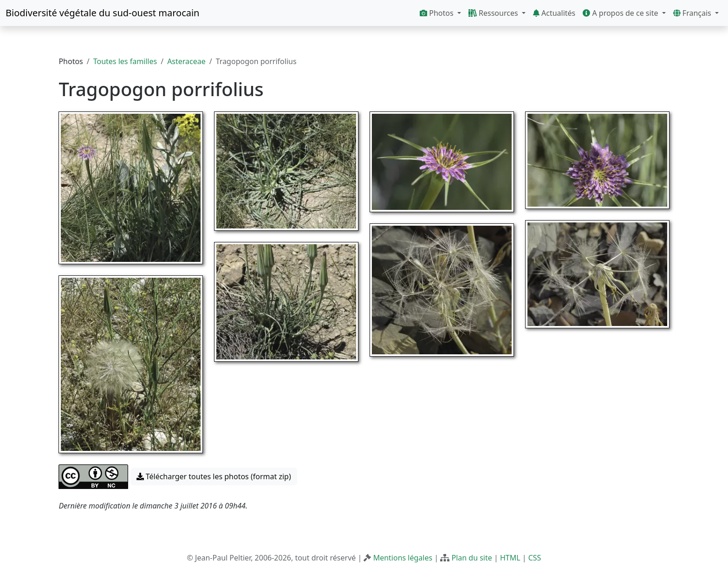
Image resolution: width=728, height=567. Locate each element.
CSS (535, 558)
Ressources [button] (494, 13)
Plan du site (471, 558)
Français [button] (693, 13)
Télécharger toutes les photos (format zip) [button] (214, 476)
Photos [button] (438, 13)
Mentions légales (403, 558)
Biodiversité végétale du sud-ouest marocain (102, 13)
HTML (510, 558)
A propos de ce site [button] (621, 13)
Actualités (554, 13)
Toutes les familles (125, 61)
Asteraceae (186, 61)
